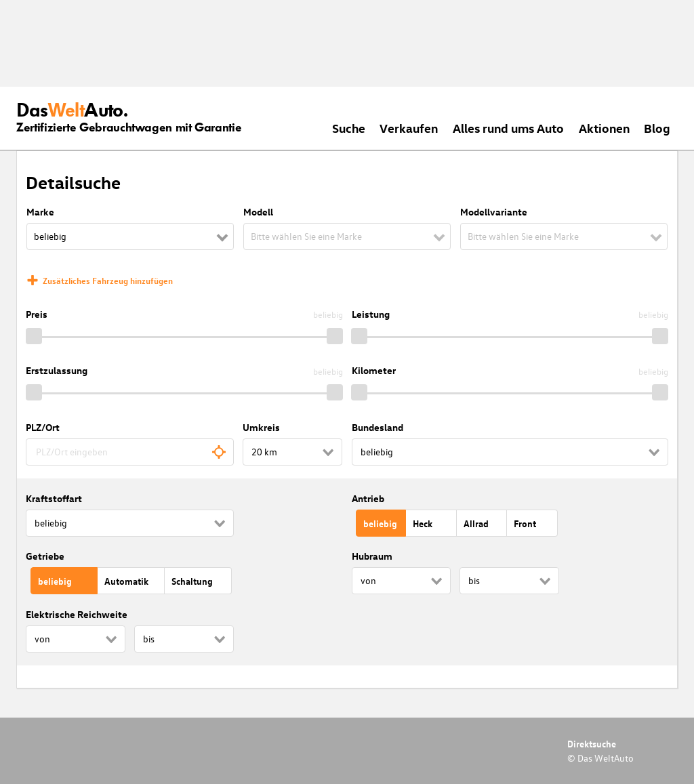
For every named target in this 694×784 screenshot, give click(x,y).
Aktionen (604, 128)
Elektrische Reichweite (77, 614)
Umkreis (261, 427)
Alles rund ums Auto (508, 128)
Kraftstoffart (54, 498)
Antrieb (368, 498)
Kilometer (374, 370)
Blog (657, 128)
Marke (40, 212)
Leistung (371, 314)
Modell (258, 212)
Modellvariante (494, 212)
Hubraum (372, 556)
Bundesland (377, 427)
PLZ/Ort (43, 427)
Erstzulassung (57, 370)
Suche (349, 128)
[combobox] (129, 452)
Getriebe (45, 556)
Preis (37, 314)
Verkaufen (409, 128)
